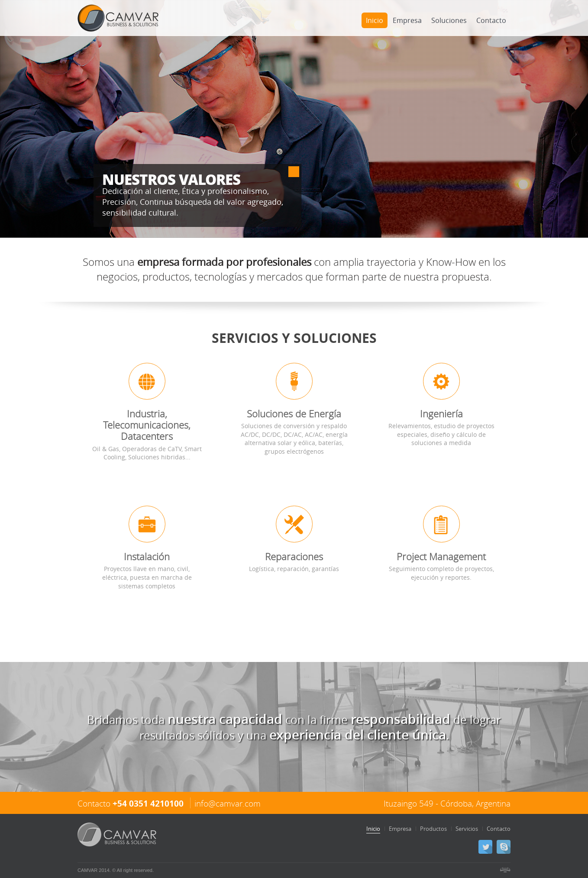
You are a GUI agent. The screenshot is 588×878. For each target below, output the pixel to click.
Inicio (375, 20)
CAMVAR (118, 18)
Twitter (485, 847)
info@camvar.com (228, 803)
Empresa (407, 20)
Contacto (491, 20)
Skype (504, 847)
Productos (433, 829)
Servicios (467, 829)
